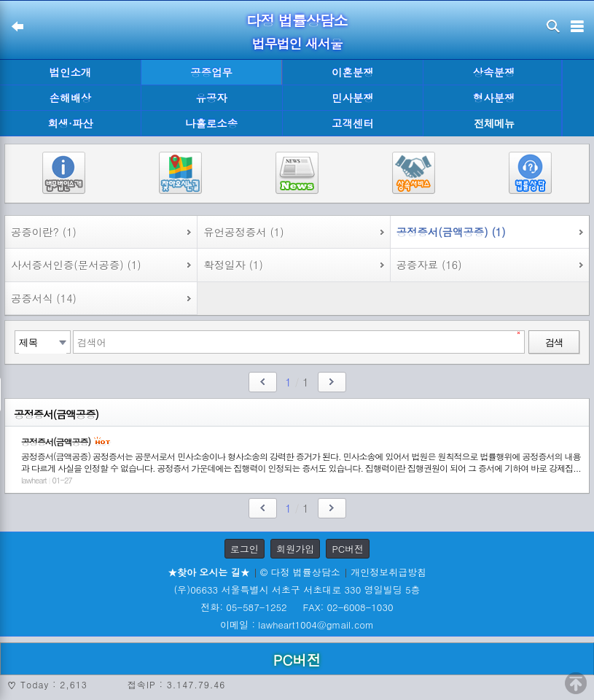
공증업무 (211, 72)
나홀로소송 (211, 123)
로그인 (245, 549)
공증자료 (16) (429, 265)
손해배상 (71, 98)
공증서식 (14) (44, 298)
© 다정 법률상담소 (300, 572)
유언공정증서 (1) (243, 232)
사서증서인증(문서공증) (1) (76, 265)
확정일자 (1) (233, 265)
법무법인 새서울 (297, 43)
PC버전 (348, 549)
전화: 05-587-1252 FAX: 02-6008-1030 (297, 607)
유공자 (212, 98)
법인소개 (71, 72)
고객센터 (353, 123)
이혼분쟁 (353, 72)
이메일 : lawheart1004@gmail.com (297, 625)
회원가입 (295, 549)
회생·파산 (70, 123)
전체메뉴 (494, 124)
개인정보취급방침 (388, 572)
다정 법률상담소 (297, 20)
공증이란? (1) (44, 232)
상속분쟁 (494, 72)
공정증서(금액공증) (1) (451, 232)
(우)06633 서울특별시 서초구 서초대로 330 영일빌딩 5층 (297, 590)
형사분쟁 (494, 98)
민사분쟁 (353, 98)
